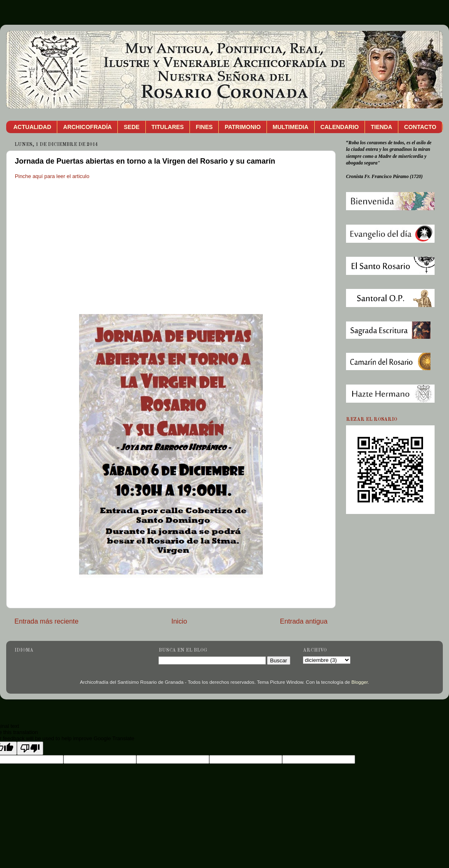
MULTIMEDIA (291, 127)
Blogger (360, 682)
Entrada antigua (304, 621)
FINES (204, 127)
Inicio (179, 621)
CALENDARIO (340, 127)
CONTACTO (420, 127)
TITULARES (168, 127)
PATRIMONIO (242, 127)
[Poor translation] (30, 748)
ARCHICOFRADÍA (87, 127)
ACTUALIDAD (33, 127)
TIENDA (381, 127)
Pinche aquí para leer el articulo (52, 176)
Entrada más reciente (47, 621)
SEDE (131, 127)
